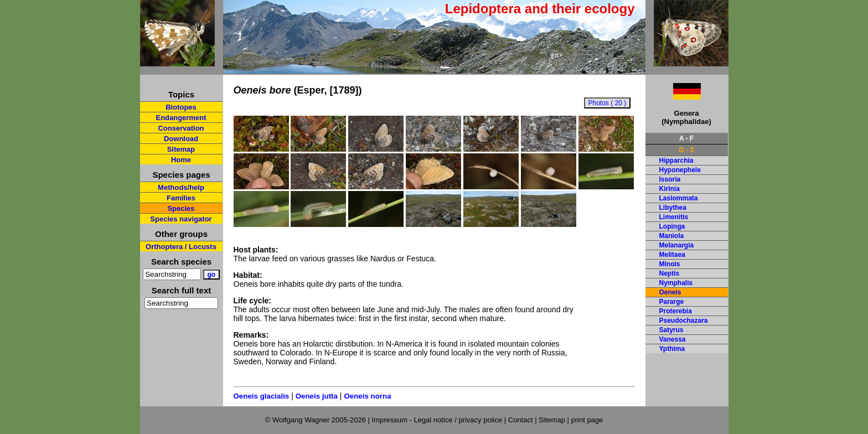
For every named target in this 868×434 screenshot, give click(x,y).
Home (181, 160)
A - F (686, 138)
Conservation (181, 128)
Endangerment (181, 118)
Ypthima (672, 349)
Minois (670, 264)
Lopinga (672, 226)
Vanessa (673, 339)
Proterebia (676, 311)
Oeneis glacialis (262, 396)
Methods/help (181, 187)
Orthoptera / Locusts (181, 247)
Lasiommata (679, 198)
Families (181, 198)
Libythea (673, 208)
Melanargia (677, 245)
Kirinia (670, 189)
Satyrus (671, 330)
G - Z (686, 150)
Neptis (670, 273)
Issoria (670, 179)
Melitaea (672, 255)
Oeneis (670, 292)
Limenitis (674, 217)
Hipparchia (676, 161)
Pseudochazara (684, 321)
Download (181, 139)
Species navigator (181, 219)
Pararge (672, 302)
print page (587, 420)
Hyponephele (680, 170)
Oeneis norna (367, 396)
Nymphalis (676, 283)
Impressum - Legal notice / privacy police (438, 420)
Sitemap (181, 149)
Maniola (672, 236)
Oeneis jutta (317, 396)
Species (181, 208)
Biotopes (181, 107)
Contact (521, 420)
